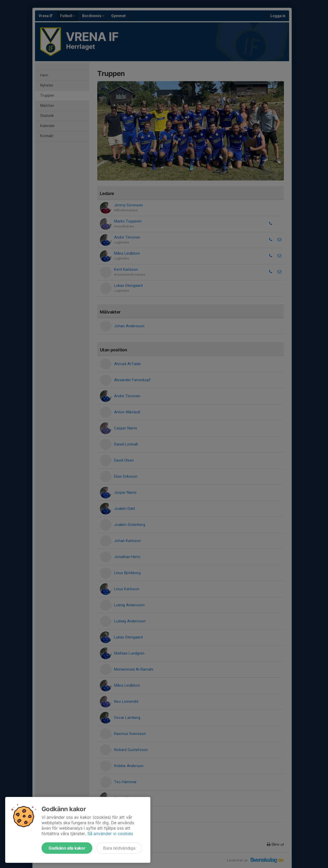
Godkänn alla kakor (67, 848)
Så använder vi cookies (110, 834)
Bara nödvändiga (119, 848)
